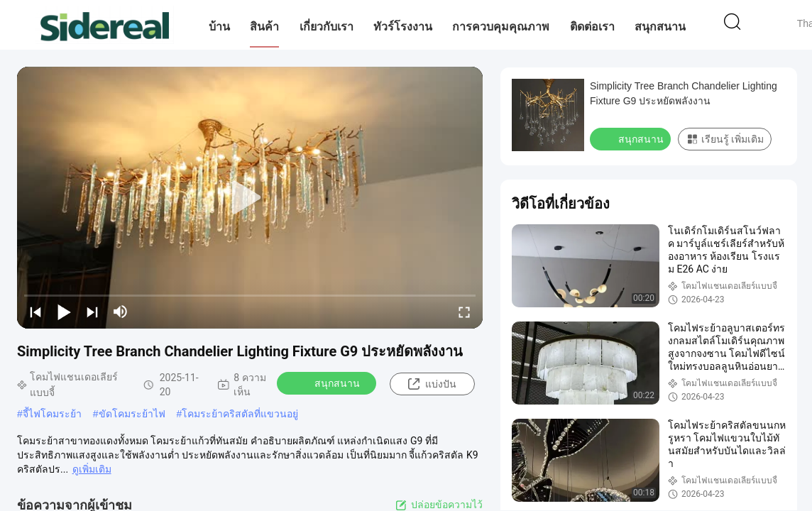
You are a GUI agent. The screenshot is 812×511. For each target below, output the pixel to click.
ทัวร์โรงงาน (403, 27)
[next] (92, 312)
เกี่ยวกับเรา (327, 27)
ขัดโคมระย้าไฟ (132, 414)
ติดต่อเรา (592, 27)
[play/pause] (64, 312)
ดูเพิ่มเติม (92, 469)
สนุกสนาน (660, 27)
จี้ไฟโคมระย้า (52, 414)
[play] (250, 198)
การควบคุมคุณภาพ (501, 27)
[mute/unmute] (121, 312)
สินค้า (264, 27)
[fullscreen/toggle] (464, 312)
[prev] (35, 312)
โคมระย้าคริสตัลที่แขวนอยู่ (240, 414)
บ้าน (219, 27)
